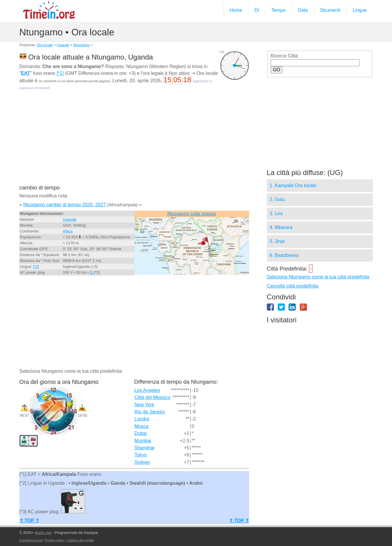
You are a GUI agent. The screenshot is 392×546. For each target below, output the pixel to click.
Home (236, 10)
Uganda (63, 45)
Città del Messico (153, 397)
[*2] (36, 267)
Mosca (142, 426)
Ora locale (45, 45)
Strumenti (330, 10)
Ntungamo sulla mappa (192, 214)
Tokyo (141, 455)
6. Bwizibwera (284, 255)
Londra (142, 419)
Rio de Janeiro (150, 412)
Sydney (142, 462)
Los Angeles (147, 390)
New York (145, 405)
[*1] (60, 73)
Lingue (360, 10)
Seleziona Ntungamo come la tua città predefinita (318, 277)
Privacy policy (54, 540)
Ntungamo (81, 45)
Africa (68, 231)
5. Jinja (277, 241)
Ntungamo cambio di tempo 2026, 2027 (64, 205)
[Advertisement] (134, 141)
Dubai (141, 433)
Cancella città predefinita (293, 286)
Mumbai (143, 441)
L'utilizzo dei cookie (80, 540)
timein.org (43, 533)
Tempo (278, 10)
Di (257, 10)
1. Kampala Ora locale (293, 185)
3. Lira (276, 213)
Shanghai (145, 448)
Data (303, 10)
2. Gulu (277, 199)
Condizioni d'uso (31, 540)
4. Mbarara (281, 227)
